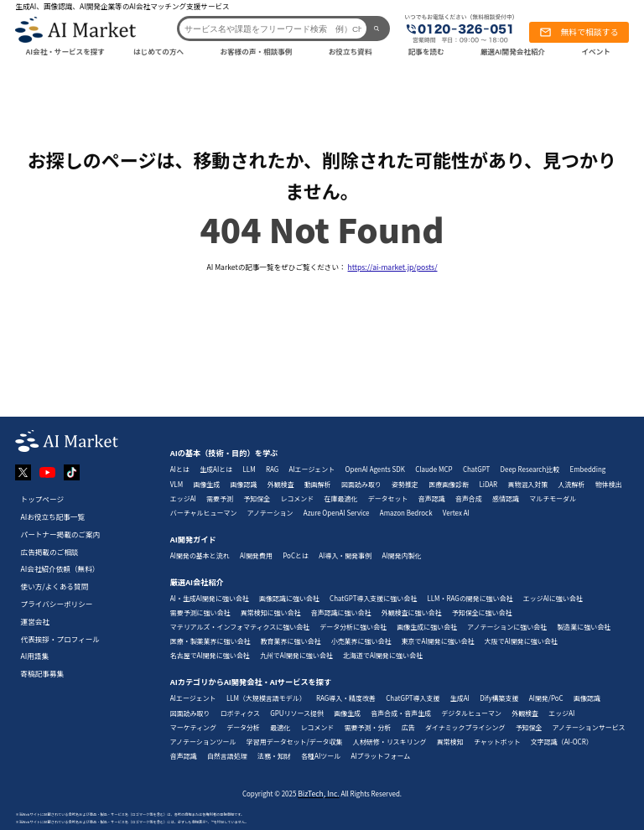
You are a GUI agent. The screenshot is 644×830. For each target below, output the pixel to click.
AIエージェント (312, 469)
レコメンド (297, 498)
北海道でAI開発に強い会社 (383, 655)
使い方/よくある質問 (55, 586)
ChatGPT (476, 469)
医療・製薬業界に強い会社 (210, 641)
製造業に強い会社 (584, 627)
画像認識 (244, 484)
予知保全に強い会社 (482, 612)
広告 (408, 727)
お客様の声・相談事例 (256, 51)
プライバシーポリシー (57, 604)
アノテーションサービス (589, 727)
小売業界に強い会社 (361, 641)
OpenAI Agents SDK (375, 469)
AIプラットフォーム (380, 756)
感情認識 (506, 498)
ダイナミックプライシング (465, 727)
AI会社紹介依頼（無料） (60, 568)
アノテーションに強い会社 (507, 627)
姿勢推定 (405, 484)
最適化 (280, 727)
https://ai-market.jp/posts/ (393, 267)
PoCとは (296, 555)
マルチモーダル (553, 498)
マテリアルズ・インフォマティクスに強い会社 (240, 627)
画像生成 (206, 484)
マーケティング (193, 727)
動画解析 (318, 484)
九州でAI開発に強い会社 (296, 655)
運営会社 (35, 621)
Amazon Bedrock (406, 513)
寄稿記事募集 (43, 673)
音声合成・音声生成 (401, 713)
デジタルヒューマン (471, 713)
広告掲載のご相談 (50, 552)
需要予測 (220, 498)
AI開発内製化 (402, 555)
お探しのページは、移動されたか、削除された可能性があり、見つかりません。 (322, 175)
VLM (177, 484)
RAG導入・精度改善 (346, 698)
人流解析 (572, 484)
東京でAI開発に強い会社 (438, 641)
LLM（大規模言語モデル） (266, 698)
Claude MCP (434, 469)
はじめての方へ (158, 51)
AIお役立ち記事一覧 (53, 516)
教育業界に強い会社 (291, 641)
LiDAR (488, 484)
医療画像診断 (449, 484)
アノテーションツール (203, 742)
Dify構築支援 (499, 698)
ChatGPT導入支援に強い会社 (373, 598)
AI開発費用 (256, 555)
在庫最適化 (341, 498)
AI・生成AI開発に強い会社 (210, 598)
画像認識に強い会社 (289, 598)
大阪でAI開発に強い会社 (521, 641)
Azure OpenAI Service (337, 513)
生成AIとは (216, 469)
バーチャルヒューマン (204, 513)
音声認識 (432, 498)
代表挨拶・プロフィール (60, 639)
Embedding (588, 469)
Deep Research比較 (530, 469)
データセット (388, 498)
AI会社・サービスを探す (65, 51)
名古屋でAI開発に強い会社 (210, 655)
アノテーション (270, 513)
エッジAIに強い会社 (553, 598)
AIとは (180, 469)
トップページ (42, 499)
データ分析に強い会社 (353, 627)
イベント (595, 51)
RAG (272, 469)
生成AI (460, 698)
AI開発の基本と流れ (200, 555)
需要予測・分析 (368, 727)
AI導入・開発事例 (345, 555)
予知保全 (257, 498)
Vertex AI (456, 513)
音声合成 (469, 498)
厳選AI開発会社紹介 (513, 51)
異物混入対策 (527, 484)
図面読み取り (361, 484)
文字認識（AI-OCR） (562, 742)
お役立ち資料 (351, 51)
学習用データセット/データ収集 (295, 742)
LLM (249, 469)
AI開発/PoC (546, 698)
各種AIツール (321, 756)
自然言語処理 (227, 756)
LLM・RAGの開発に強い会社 (470, 598)
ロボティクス (240, 713)
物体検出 (609, 484)
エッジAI (183, 498)
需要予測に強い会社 (200, 612)
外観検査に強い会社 (412, 612)
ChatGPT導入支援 (413, 698)
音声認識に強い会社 (341, 612)
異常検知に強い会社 (271, 612)
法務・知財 (274, 756)
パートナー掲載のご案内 (61, 534)
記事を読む (426, 51)
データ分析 (243, 727)
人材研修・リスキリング (390, 742)
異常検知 (450, 742)
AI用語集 (35, 656)
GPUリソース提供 (297, 713)
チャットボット (497, 742)
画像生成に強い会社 (427, 627)
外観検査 (281, 484)
